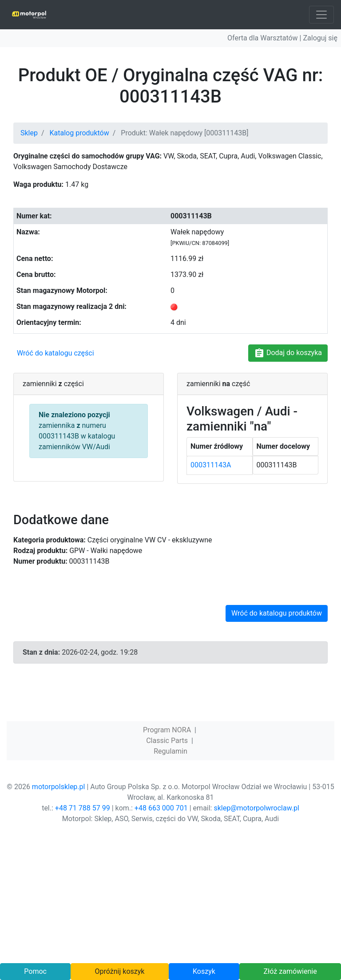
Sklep (29, 133)
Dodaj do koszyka (288, 353)
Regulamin (170, 751)
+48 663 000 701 (161, 808)
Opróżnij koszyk (120, 971)
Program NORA (167, 730)
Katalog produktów (79, 133)
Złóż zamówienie (290, 971)
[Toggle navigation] (321, 15)
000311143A (211, 465)
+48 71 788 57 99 (83, 808)
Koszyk (204, 971)
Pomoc (35, 971)
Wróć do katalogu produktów (277, 613)
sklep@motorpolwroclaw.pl (256, 808)
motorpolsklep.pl (59, 787)
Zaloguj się (320, 38)
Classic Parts (167, 741)
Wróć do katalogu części (56, 353)
